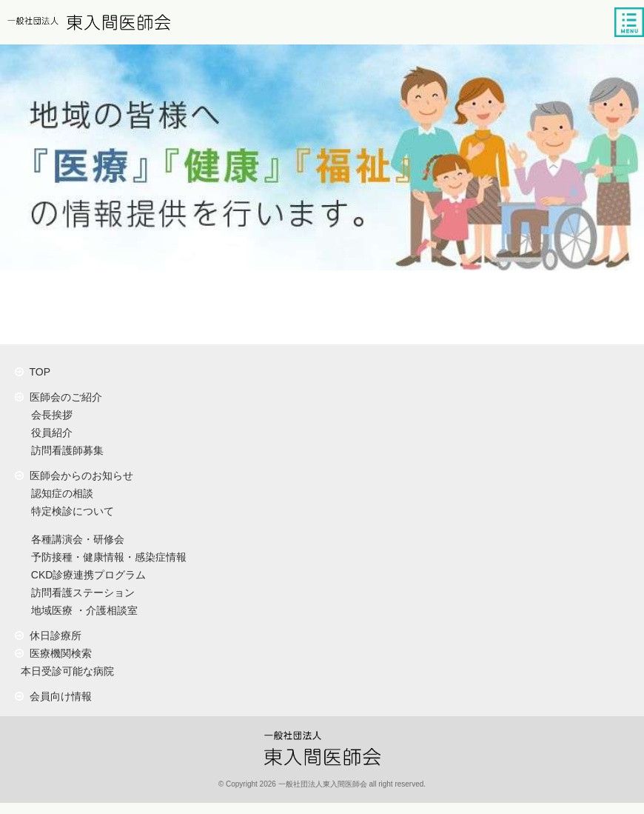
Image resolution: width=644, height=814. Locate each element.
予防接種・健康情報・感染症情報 (106, 557)
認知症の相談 (59, 493)
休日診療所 (48, 635)
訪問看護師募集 (64, 450)
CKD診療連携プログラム (85, 575)
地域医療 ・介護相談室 (81, 610)
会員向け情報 (53, 696)
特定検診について (70, 511)
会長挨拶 (49, 415)
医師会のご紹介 (58, 397)
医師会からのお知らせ (74, 476)
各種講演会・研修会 (75, 539)
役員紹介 (49, 433)
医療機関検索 (53, 653)
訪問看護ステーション (80, 593)
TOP (33, 372)
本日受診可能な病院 (64, 671)
